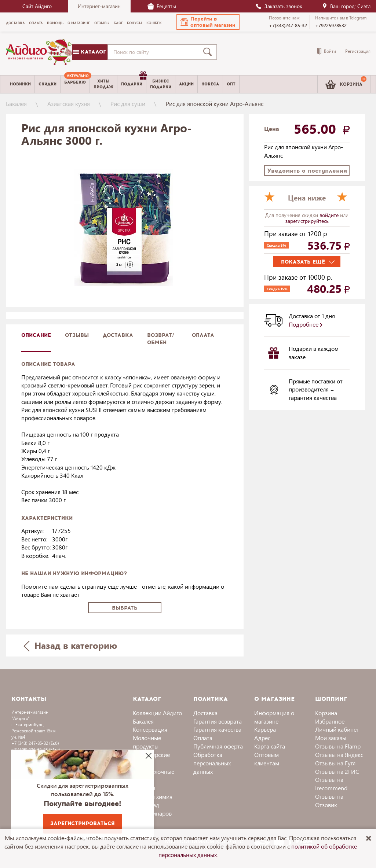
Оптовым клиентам (267, 759)
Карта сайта (270, 746)
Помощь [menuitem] (55, 23)
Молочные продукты (147, 742)
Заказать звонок (279, 6)
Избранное (330, 721)
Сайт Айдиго (37, 6)
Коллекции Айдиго (157, 713)
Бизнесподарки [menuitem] (161, 84)
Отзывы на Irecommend (331, 784)
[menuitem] (75, 84)
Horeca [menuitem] (210, 84)
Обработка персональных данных (212, 763)
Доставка (205, 713)
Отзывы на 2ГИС (337, 771)
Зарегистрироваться (83, 823)
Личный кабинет (337, 729)
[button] (208, 22)
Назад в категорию (70, 645)
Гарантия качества (217, 729)
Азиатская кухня (69, 104)
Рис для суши (128, 104)
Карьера (265, 729)
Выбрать (125, 608)
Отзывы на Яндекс (339, 755)
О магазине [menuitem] (79, 23)
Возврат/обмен (161, 339)
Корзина (326, 713)
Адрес (262, 738)
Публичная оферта (218, 746)
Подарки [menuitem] (134, 81)
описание (36, 335)
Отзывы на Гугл (335, 763)
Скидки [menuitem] (48, 84)
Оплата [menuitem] (36, 23)
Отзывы (77, 335)
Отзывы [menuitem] (102, 23)
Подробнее (306, 324)
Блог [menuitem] (118, 23)
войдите (330, 215)
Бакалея (16, 104)
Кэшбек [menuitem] (154, 23)
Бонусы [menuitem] (135, 23)
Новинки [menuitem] (20, 84)
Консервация (150, 729)
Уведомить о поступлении (307, 171)
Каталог (90, 52)
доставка (118, 335)
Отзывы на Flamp (338, 746)
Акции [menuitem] (186, 84)
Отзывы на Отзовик (329, 801)
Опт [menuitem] (231, 84)
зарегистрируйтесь (307, 221)
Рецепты (162, 6)
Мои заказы (331, 738)
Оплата (203, 335)
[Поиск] (209, 52)
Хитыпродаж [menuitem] (103, 84)
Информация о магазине (274, 717)
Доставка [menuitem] (15, 23)
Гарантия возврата (218, 721)
